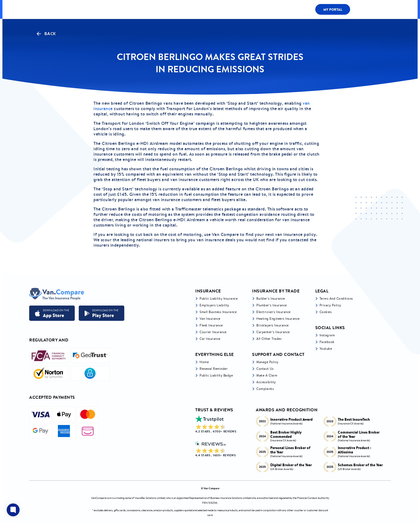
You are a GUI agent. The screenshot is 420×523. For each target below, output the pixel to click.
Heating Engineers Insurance (278, 319)
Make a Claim (267, 375)
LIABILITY (231, 10)
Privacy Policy (330, 305)
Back (46, 34)
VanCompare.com (101, 498)
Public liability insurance (219, 298)
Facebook (327, 342)
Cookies (326, 312)
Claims (280, 10)
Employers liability (214, 305)
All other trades (269, 339)
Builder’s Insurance (271, 298)
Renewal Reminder (214, 369)
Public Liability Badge (216, 375)
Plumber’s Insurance (272, 305)
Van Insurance (210, 319)
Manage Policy (267, 362)
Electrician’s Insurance (273, 312)
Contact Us (265, 369)
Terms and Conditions (336, 298)
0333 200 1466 (372, 9)
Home (204, 362)
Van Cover (201, 9)
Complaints (265, 389)
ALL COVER (126, 9)
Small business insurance (218, 312)
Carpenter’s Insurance (273, 332)
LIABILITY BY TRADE (163, 9)
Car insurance (210, 339)
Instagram (327, 335)
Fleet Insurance (211, 325)
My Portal (333, 9)
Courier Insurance (213, 332)
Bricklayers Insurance (273, 325)
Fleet (256, 10)
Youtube (326, 349)
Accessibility (266, 382)
